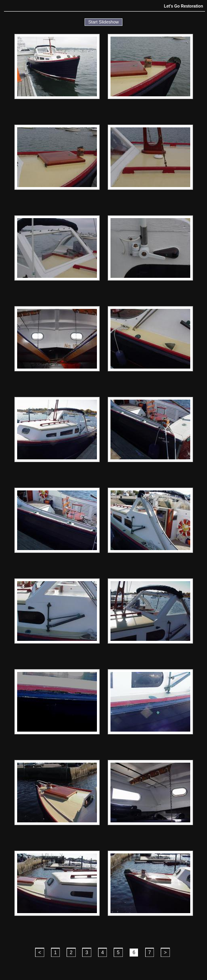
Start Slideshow (103, 22)
